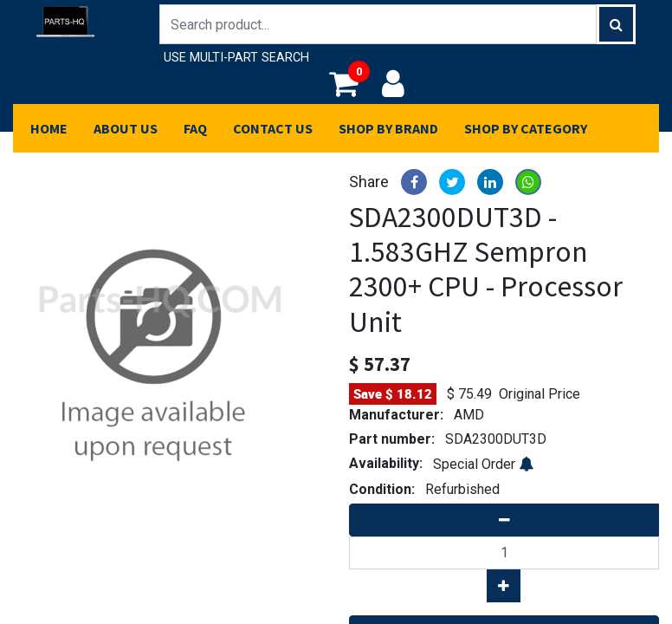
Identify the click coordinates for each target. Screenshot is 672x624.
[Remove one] (504, 520)
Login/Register (393, 83)
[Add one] (504, 586)
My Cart (349, 83)
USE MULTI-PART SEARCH (236, 58)
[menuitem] (49, 128)
